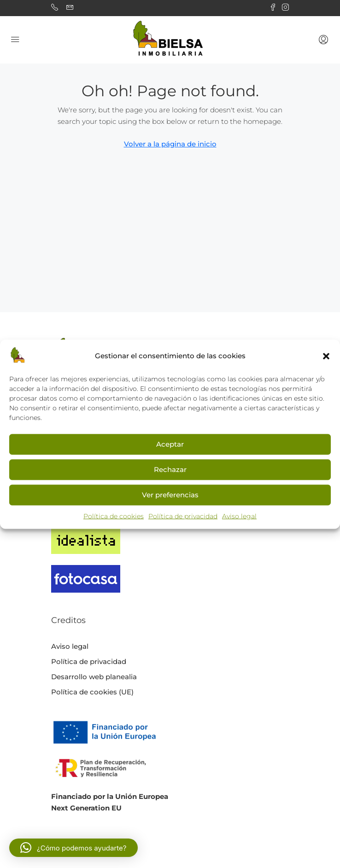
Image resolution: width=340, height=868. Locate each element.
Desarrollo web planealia (94, 677)
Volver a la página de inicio (170, 144)
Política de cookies (114, 516)
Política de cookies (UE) (92, 692)
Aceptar (170, 444)
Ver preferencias (170, 495)
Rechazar (170, 469)
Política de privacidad (183, 516)
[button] (326, 355)
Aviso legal (239, 516)
